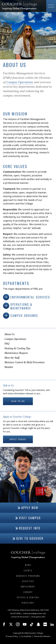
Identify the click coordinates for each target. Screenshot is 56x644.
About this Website (42, 636)
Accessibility (26, 636)
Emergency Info (38, 617)
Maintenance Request (16, 353)
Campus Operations (20, 82)
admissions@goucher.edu (34, 613)
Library (28, 592)
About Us (10, 334)
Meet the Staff (12, 358)
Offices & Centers (28, 597)
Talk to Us (18, 401)
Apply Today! (18, 439)
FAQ (7, 344)
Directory (28, 603)
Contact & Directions (20, 617)
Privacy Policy (12, 636)
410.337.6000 (15, 613)
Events (28, 570)
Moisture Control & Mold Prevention (24, 362)
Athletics (28, 581)
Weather (9, 367)
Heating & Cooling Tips (17, 348)
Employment (28, 587)
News (28, 565)
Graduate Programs (28, 576)
